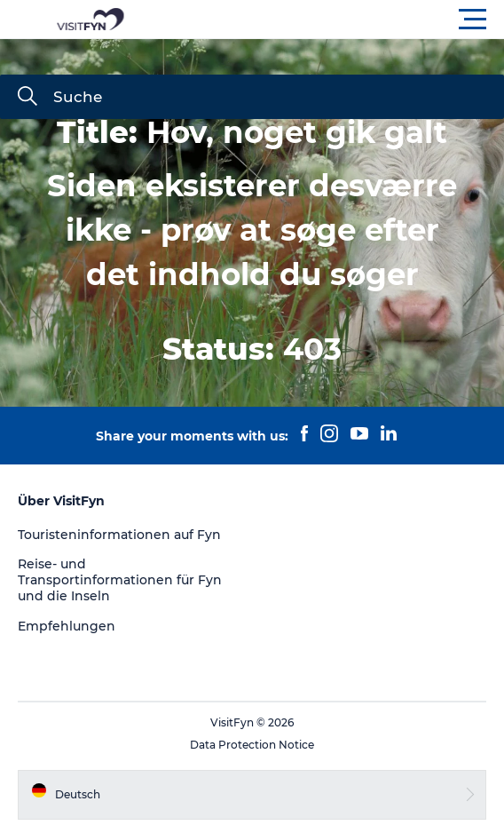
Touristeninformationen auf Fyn (119, 535)
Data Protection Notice (252, 745)
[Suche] (28, 98)
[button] (332, 20)
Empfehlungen (67, 626)
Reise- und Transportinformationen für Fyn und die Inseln (120, 580)
